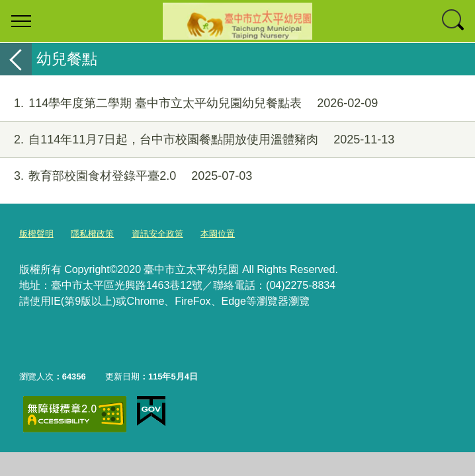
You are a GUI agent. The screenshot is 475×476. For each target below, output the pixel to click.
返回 (16, 59)
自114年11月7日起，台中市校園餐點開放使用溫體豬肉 (197, 140)
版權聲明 (36, 234)
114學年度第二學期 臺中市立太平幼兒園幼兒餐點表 (189, 103)
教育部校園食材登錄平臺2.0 (126, 176)
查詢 (454, 21)
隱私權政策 (92, 234)
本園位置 (218, 234)
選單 (21, 21)
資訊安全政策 (157, 234)
